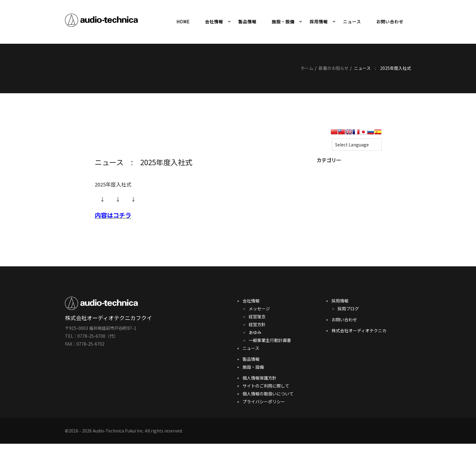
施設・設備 (283, 22)
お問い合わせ (390, 22)
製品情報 (247, 22)
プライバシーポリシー (264, 402)
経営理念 (257, 316)
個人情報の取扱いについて (268, 394)
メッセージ (259, 309)
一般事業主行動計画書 (270, 340)
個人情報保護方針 (260, 378)
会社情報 (214, 22)
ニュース (352, 22)
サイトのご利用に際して (266, 386)
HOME (183, 22)
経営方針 (257, 324)
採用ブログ (348, 309)
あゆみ (255, 332)
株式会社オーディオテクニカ (359, 330)
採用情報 (319, 22)
